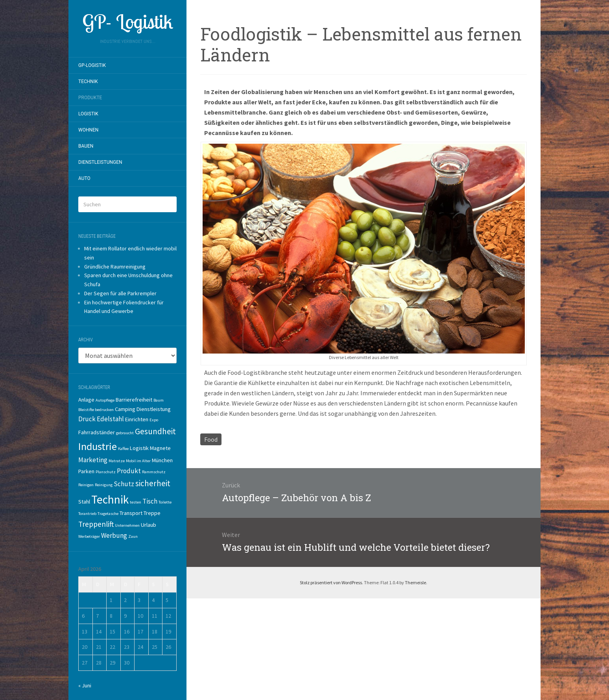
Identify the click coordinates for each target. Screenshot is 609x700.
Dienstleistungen (100, 162)
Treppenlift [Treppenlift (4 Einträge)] (96, 524)
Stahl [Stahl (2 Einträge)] (84, 502)
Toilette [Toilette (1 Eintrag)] (165, 502)
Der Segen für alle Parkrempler (120, 293)
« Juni (85, 685)
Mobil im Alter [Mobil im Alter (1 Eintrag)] (138, 461)
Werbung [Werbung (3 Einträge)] (114, 535)
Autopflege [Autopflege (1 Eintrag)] (105, 400)
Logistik (88, 114)
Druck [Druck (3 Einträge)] (87, 419)
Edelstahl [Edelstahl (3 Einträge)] (110, 419)
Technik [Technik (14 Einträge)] (110, 499)
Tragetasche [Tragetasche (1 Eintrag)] (108, 514)
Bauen (86, 146)
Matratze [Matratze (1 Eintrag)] (117, 461)
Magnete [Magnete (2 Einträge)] (160, 448)
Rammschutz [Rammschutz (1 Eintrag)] (154, 472)
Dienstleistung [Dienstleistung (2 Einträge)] (154, 409)
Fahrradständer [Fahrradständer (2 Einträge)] (97, 432)
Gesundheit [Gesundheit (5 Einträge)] (155, 431)
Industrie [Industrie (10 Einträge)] (98, 446)
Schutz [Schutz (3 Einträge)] (124, 484)
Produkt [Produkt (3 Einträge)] (129, 471)
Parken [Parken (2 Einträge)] (86, 471)
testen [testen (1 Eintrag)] (136, 502)
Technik (88, 81)
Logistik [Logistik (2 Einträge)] (139, 448)
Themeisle (415, 582)
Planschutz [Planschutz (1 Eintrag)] (106, 472)
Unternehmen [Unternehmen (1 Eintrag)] (127, 525)
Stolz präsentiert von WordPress (331, 582)
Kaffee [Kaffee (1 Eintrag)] (123, 449)
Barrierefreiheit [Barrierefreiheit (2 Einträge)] (134, 400)
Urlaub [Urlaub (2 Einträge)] (149, 525)
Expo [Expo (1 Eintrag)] (154, 420)
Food (211, 439)
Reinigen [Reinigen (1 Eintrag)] (86, 485)
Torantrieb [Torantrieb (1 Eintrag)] (87, 514)
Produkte (90, 98)
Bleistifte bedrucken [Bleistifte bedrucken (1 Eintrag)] (96, 410)
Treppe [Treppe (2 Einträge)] (152, 513)
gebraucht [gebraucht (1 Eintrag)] (125, 433)
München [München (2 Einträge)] (162, 460)
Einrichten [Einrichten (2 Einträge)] (137, 419)
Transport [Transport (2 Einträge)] (131, 513)
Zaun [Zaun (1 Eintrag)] (133, 536)
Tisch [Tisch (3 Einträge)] (150, 501)
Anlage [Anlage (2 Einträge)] (86, 400)
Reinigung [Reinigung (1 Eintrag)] (104, 485)
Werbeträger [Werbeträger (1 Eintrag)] (89, 536)
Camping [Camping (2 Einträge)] (125, 409)
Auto (84, 178)
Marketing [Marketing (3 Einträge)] (93, 460)
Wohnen (88, 130)
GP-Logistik (92, 65)
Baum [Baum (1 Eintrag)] (159, 400)
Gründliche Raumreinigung (115, 267)
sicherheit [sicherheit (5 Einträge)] (153, 483)
